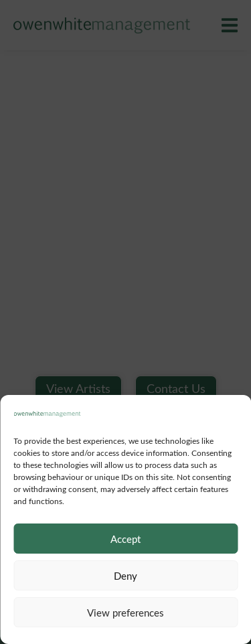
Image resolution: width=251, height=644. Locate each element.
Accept (125, 539)
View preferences (125, 613)
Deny (125, 576)
